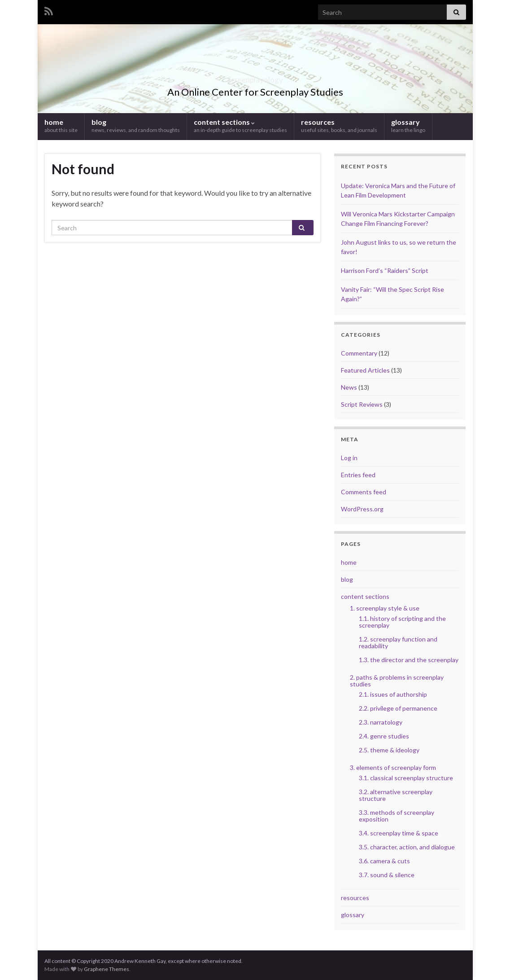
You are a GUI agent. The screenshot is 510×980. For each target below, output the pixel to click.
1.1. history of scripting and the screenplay (402, 622)
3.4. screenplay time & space (399, 833)
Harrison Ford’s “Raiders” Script (385, 270)
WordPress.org (362, 509)
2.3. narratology (381, 722)
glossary (408, 125)
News (349, 387)
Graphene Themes (107, 969)
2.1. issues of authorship (393, 694)
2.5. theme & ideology (389, 750)
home (61, 125)
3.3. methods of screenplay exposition (397, 816)
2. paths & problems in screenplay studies (397, 681)
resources (339, 125)
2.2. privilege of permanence (398, 708)
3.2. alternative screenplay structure (396, 795)
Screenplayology (255, 77)
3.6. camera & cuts (384, 861)
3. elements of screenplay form (393, 767)
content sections (240, 125)
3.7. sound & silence (387, 875)
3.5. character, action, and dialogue (407, 847)
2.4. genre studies (384, 736)
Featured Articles (365, 370)
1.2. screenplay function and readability (398, 642)
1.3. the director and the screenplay (409, 660)
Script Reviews (362, 404)
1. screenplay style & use (385, 608)
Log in (349, 458)
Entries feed (358, 475)
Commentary (359, 353)
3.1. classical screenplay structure (406, 778)
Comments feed (364, 492)
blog (136, 125)
